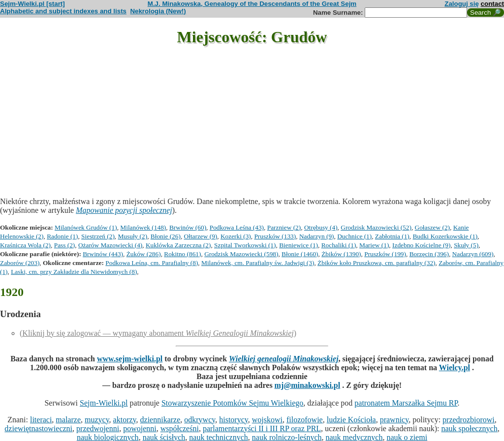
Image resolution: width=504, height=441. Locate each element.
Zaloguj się (462, 4)
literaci (41, 420)
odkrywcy (200, 420)
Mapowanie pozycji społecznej (124, 210)
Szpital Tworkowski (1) (245, 245)
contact (492, 4)
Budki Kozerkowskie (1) (445, 236)
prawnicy (394, 420)
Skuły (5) (466, 245)
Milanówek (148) (143, 227)
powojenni (140, 428)
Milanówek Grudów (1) (86, 227)
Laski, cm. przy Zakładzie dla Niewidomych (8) (74, 272)
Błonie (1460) (300, 254)
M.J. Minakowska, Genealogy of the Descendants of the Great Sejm (252, 4)
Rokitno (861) (182, 254)
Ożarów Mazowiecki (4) (110, 245)
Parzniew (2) (284, 227)
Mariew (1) (374, 245)
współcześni (180, 428)
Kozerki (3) (236, 236)
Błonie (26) (166, 236)
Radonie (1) (62, 236)
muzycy (97, 420)
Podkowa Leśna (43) (237, 227)
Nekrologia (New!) (158, 11)
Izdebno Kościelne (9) (421, 245)
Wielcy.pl (455, 367)
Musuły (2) (133, 236)
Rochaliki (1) (339, 245)
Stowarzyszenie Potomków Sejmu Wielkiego (232, 403)
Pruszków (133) (275, 236)
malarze (68, 420)
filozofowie (305, 420)
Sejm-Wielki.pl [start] (32, 4)
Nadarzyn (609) (473, 254)
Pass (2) (65, 245)
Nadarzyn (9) (317, 236)
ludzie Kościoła (351, 420)
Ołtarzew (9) (201, 236)
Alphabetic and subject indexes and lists (63, 11)
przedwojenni (98, 428)
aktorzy (125, 420)
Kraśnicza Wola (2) (25, 245)
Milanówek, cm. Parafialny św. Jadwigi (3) (258, 263)
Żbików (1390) (341, 254)
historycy (234, 420)
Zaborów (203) (20, 263)
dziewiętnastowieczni (38, 428)
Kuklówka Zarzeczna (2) (178, 245)
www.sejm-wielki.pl (130, 359)
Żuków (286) (144, 254)
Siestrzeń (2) (98, 236)
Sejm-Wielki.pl (104, 403)
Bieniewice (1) (299, 245)
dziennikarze (160, 420)
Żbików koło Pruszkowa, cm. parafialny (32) (376, 263)
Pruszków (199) (385, 254)
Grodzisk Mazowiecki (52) (376, 227)
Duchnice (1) (354, 236)
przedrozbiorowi (469, 420)
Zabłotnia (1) (392, 236)
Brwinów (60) (188, 227)
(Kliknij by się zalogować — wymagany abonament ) (158, 333)
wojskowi (267, 420)
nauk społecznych (469, 428)
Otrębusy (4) (321, 227)
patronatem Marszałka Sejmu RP (406, 403)
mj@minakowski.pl (308, 385)
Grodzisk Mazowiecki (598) (241, 254)
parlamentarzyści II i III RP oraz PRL (262, 428)
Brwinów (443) (103, 254)
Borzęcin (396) (429, 254)
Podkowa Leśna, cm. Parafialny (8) (152, 263)
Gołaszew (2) (432, 227)
